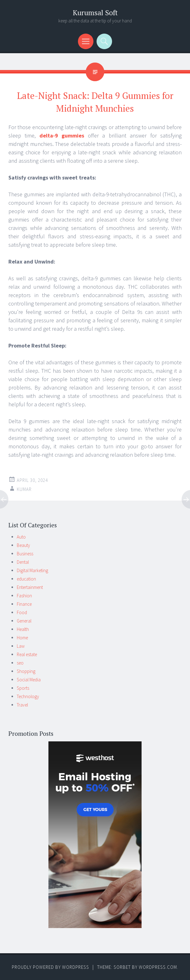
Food (22, 612)
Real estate (27, 654)
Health (23, 629)
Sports (23, 688)
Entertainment (30, 587)
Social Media (29, 680)
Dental (23, 562)
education (26, 579)
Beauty (23, 545)
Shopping (26, 671)
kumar (24, 489)
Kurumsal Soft (95, 13)
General (24, 621)
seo (20, 663)
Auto (21, 537)
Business (25, 554)
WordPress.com (158, 967)
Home (22, 638)
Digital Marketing (32, 570)
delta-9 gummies (62, 135)
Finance (24, 604)
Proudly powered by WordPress (50, 967)
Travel (22, 705)
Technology (28, 696)
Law (21, 646)
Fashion (24, 596)
